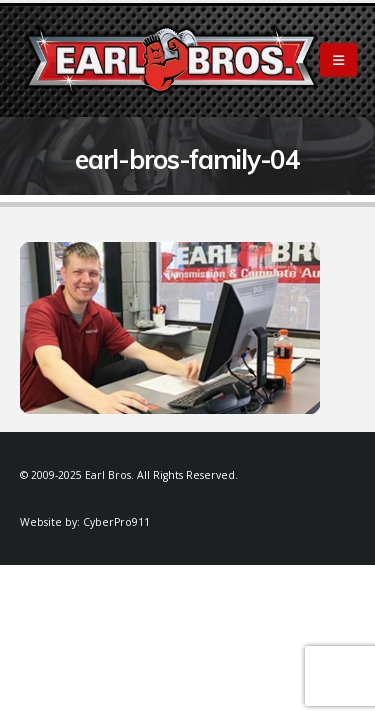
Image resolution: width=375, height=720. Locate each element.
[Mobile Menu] (338, 60)
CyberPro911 (116, 522)
